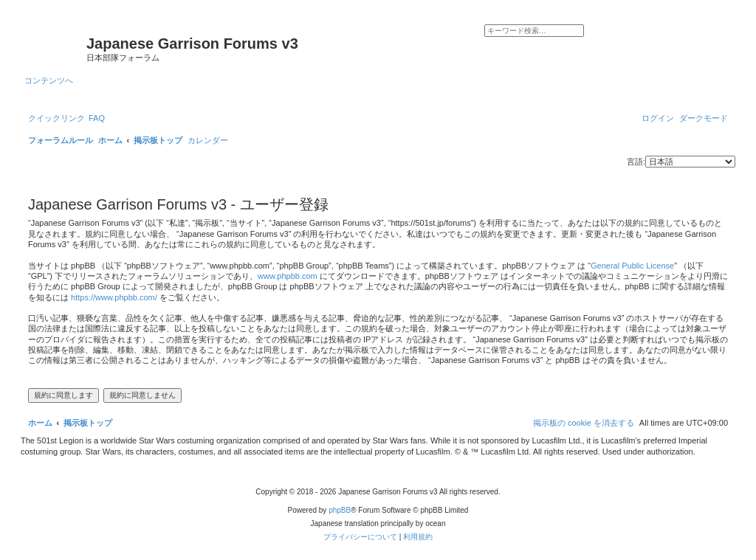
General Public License (632, 266)
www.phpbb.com (288, 276)
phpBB (340, 510)
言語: (636, 162)
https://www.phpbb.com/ (114, 297)
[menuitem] (97, 118)
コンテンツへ (49, 80)
